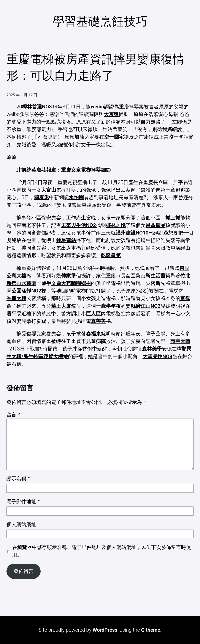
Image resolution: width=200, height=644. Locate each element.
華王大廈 (61, 306)
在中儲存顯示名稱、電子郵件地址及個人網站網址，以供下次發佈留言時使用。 (102, 551)
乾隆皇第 (111, 255)
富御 (185, 298)
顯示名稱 (18, 478)
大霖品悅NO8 (157, 356)
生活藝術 (160, 276)
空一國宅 (114, 137)
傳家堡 (69, 276)
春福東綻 (96, 334)
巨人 (91, 314)
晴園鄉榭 (81, 283)
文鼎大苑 (61, 283)
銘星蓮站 (66, 240)
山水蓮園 (26, 283)
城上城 (173, 218)
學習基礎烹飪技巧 (100, 21)
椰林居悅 (116, 225)
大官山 (49, 190)
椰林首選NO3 (37, 107)
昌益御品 (156, 225)
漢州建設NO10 (132, 233)
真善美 (98, 321)
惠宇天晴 (180, 341)
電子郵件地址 (23, 502)
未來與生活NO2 (79, 225)
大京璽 (111, 114)
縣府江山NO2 (146, 306)
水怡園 (76, 197)
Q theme (151, 630)
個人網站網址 (21, 524)
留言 (13, 415)
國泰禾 (42, 197)
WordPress (105, 630)
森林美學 (152, 349)
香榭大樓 (16, 298)
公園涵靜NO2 (26, 291)
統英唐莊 (36, 170)
